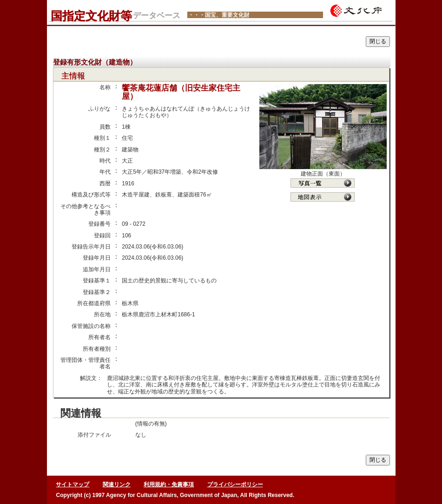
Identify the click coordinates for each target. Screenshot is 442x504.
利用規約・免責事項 (169, 484)
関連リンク (117, 484)
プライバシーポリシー (235, 484)
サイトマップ (73, 484)
